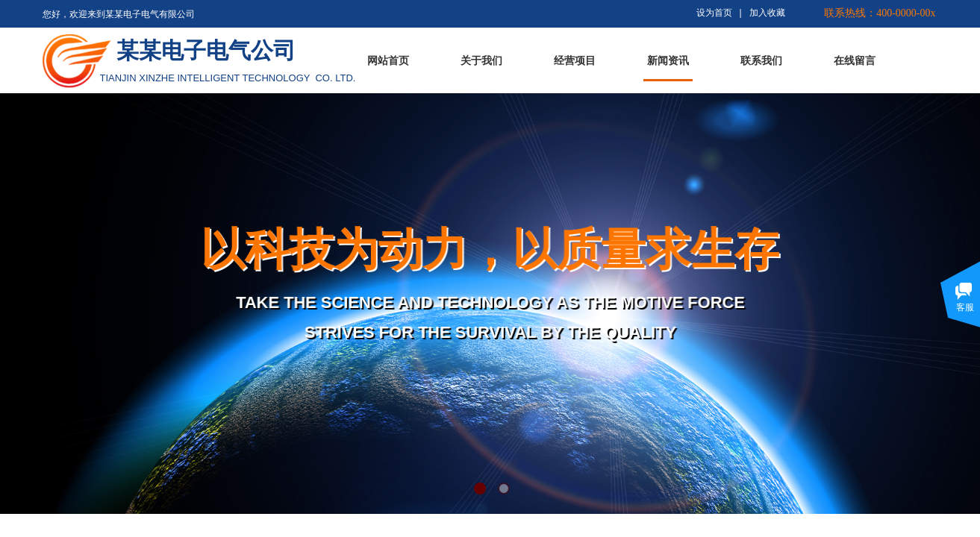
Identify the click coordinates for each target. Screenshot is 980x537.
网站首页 (388, 61)
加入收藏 (767, 13)
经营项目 (575, 61)
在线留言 (855, 61)
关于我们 (481, 61)
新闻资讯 (668, 61)
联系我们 (761, 61)
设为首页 (714, 13)
